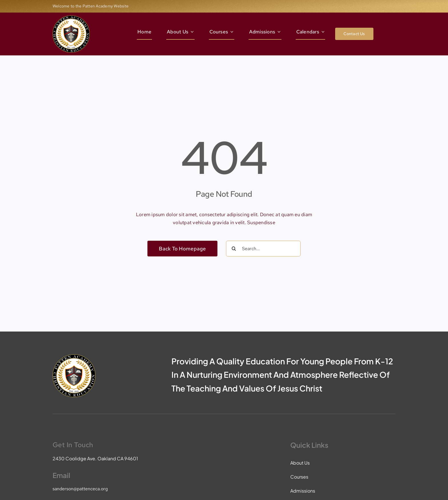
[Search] (234, 249)
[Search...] (263, 249)
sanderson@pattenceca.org (80, 489)
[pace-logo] (71, 18)
